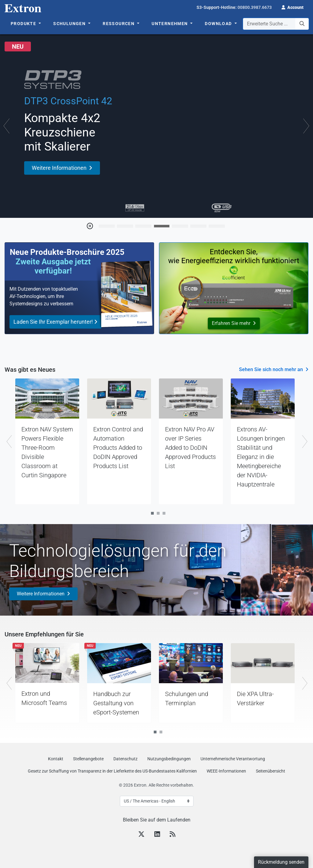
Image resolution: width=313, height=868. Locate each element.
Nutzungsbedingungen (169, 759)
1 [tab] (152, 513)
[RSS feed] (172, 835)
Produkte (24, 24)
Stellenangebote (88, 759)
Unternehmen (170, 24)
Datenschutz (125, 759)
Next (305, 441)
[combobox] (276, 24)
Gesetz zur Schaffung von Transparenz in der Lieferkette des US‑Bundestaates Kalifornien (112, 771)
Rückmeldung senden (281, 862)
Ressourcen (119, 24)
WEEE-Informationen (226, 771)
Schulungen (70, 24)
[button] (293, 7)
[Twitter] (141, 835)
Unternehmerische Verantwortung (233, 759)
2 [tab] (158, 513)
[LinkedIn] (157, 835)
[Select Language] (157, 801)
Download (219, 24)
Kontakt (56, 759)
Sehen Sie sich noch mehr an (271, 369)
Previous (8, 441)
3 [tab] (164, 513)
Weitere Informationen (41, 594)
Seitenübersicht (271, 771)
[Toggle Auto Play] (90, 226)
